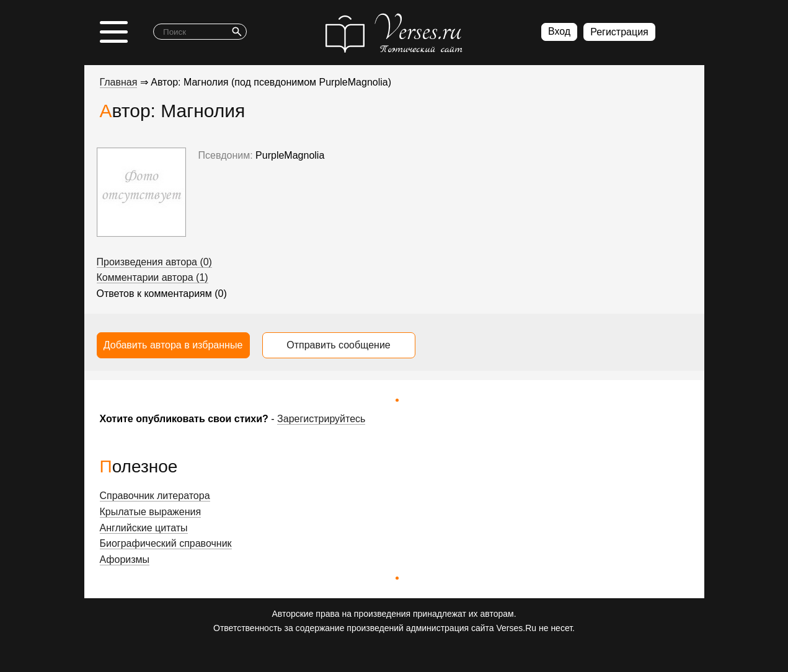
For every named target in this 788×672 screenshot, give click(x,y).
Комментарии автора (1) (153, 277)
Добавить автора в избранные (173, 345)
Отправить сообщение (338, 345)
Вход (559, 31)
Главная (119, 82)
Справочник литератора (155, 496)
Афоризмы (125, 559)
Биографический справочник (166, 543)
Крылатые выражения (151, 512)
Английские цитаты (144, 528)
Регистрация (619, 32)
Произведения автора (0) (154, 262)
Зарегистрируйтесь (321, 419)
